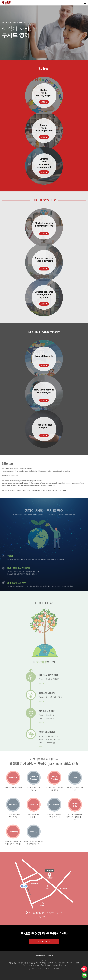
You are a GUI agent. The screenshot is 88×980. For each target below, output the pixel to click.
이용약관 (51, 955)
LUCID (6, 3)
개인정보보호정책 (40, 955)
